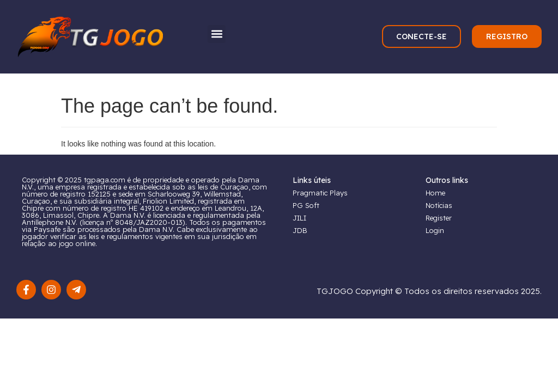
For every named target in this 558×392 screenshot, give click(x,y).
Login (435, 230)
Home (435, 193)
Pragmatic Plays (320, 193)
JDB (300, 230)
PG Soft (306, 205)
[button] (217, 34)
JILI (299, 218)
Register (439, 218)
